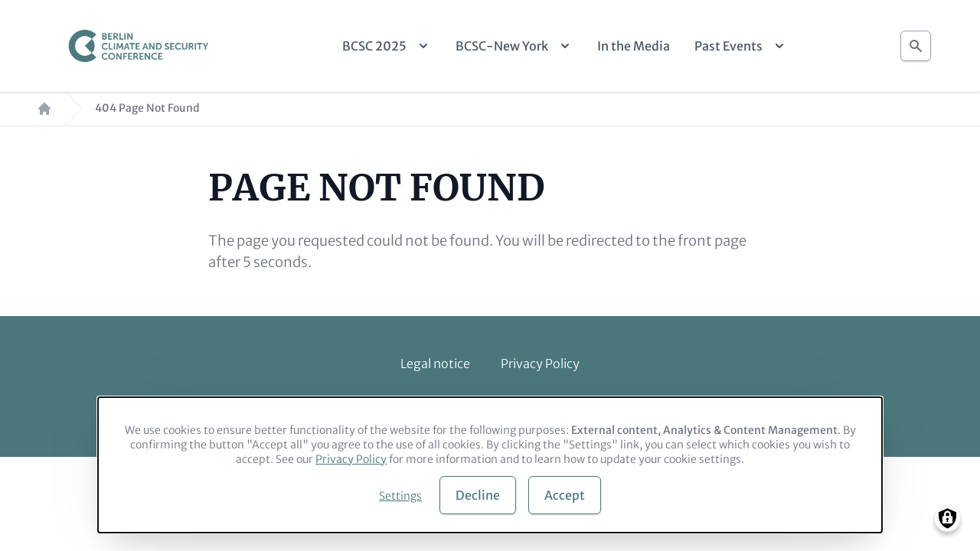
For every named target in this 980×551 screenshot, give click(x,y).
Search (916, 42)
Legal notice (435, 364)
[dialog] (490, 465)
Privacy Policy (540, 364)
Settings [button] (400, 496)
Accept (565, 495)
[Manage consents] (947, 518)
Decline (478, 495)
